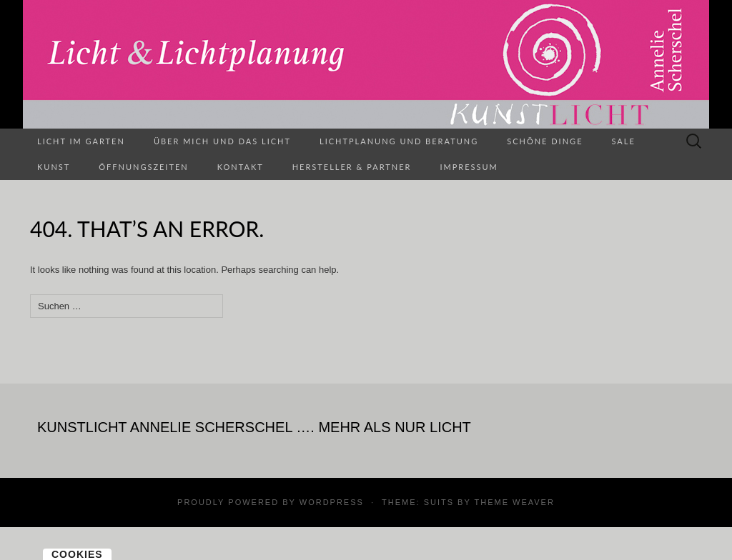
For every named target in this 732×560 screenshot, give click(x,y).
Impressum (469, 167)
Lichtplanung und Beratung (399, 141)
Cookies (77, 554)
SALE (624, 141)
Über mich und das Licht (222, 141)
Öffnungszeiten (143, 167)
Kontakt (241, 167)
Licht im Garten (81, 141)
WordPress (332, 502)
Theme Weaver (514, 502)
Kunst (54, 167)
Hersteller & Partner (352, 167)
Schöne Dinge (545, 141)
